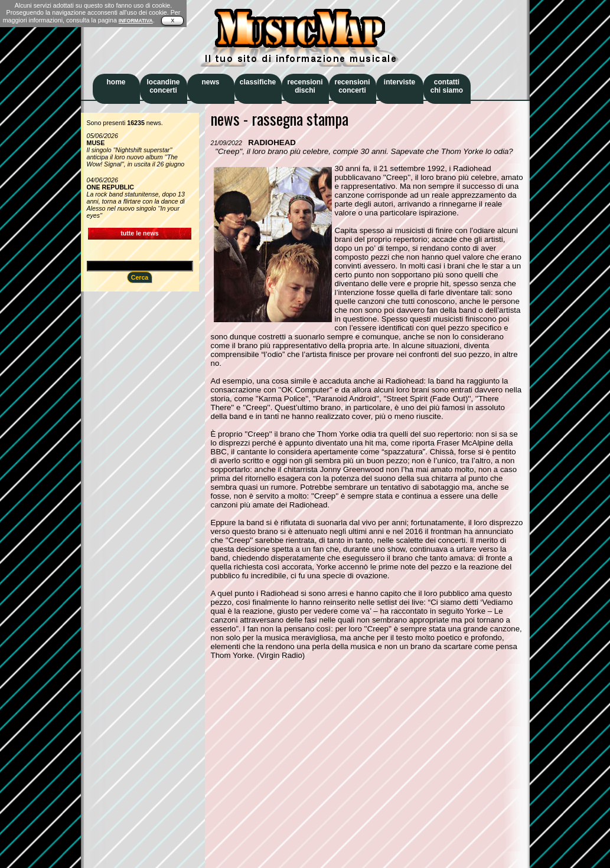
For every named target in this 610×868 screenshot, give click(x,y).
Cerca (140, 277)
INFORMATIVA (136, 21)
